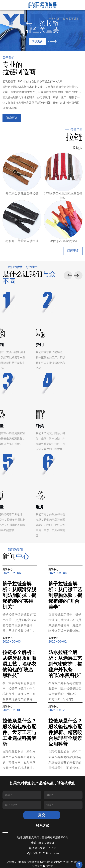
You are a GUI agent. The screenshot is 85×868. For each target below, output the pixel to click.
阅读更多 (12, 118)
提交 (42, 815)
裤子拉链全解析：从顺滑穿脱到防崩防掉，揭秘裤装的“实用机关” (19, 595)
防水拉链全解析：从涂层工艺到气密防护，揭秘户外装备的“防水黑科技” (65, 664)
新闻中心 (7, 570)
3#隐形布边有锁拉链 (63, 241)
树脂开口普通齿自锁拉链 (22, 241)
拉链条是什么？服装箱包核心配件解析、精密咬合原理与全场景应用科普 (65, 733)
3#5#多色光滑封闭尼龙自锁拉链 (63, 196)
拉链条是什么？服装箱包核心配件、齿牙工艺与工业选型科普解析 (19, 733)
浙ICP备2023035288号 (65, 862)
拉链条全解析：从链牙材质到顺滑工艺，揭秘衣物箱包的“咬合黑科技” (19, 664)
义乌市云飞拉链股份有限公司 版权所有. (29, 862)
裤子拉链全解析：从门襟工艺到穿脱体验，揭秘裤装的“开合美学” (65, 595)
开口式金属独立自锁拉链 (22, 194)
